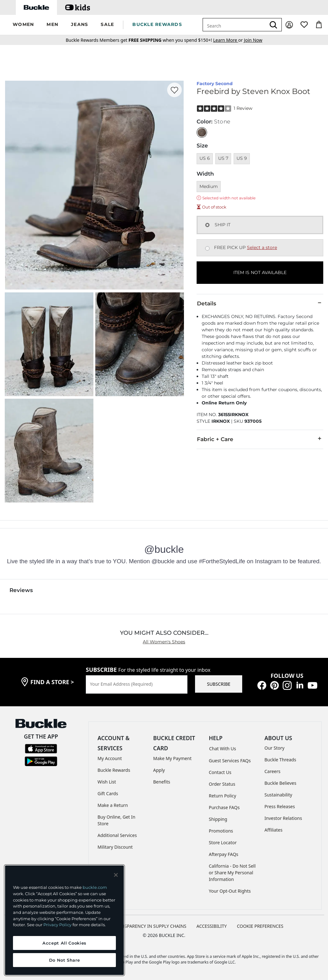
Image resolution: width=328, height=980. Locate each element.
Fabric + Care (260, 439)
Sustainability (278, 795)
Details (260, 303)
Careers (272, 771)
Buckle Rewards (114, 770)
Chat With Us (223, 749)
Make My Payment (172, 758)
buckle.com (95, 887)
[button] (23, 25)
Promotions (221, 831)
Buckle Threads (280, 760)
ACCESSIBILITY (212, 926)
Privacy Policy (57, 925)
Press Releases (280, 806)
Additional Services (117, 835)
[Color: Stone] (202, 132)
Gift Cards (108, 793)
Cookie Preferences (260, 926)
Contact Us (220, 772)
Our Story (274, 748)
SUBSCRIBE (219, 684)
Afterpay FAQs (224, 854)
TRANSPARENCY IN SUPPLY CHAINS (150, 926)
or (228, 40)
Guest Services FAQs (230, 761)
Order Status (222, 784)
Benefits (162, 782)
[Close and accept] (116, 875)
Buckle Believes (280, 783)
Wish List (107, 782)
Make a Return (113, 805)
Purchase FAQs (224, 807)
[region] (64, 920)
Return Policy (223, 796)
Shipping (218, 819)
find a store (52, 682)
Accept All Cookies (64, 943)
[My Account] (289, 25)
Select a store (262, 247)
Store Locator (223, 843)
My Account (110, 758)
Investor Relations (283, 818)
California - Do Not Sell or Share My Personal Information (232, 873)
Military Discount (115, 847)
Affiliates (273, 830)
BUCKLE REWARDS (157, 24)
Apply (159, 770)
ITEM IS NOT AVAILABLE (260, 272)
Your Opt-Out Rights (230, 891)
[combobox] (234, 25)
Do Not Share (65, 960)
